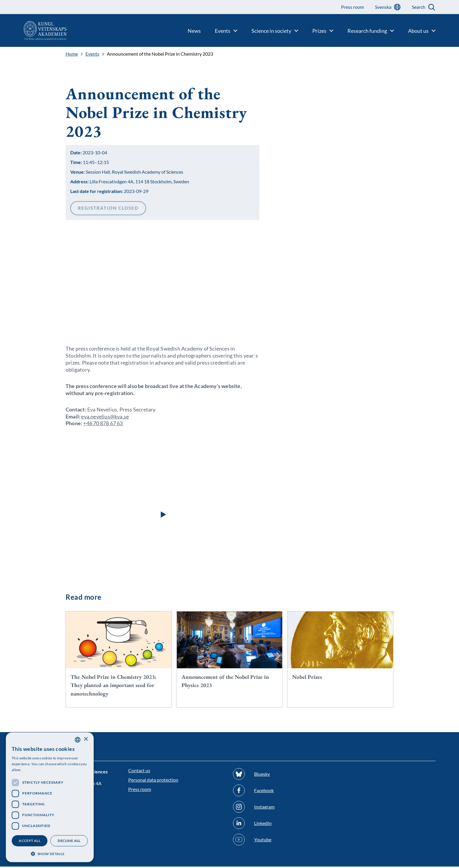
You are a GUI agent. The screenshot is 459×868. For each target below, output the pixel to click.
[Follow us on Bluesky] (282, 775)
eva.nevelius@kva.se (105, 418)
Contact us (139, 772)
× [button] (86, 739)
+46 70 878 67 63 (103, 425)
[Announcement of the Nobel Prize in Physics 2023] (230, 657)
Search (419, 7)
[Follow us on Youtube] (282, 841)
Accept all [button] (30, 841)
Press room (140, 791)
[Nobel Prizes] (340, 653)
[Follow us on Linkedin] (282, 825)
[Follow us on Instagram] (282, 808)
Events (92, 54)
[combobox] (78, 740)
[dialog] (50, 797)
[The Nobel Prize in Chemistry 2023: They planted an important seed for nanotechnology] (119, 661)
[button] (162, 516)
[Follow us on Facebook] (282, 792)
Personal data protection (153, 781)
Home (72, 54)
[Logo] (34, 30)
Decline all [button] (69, 841)
